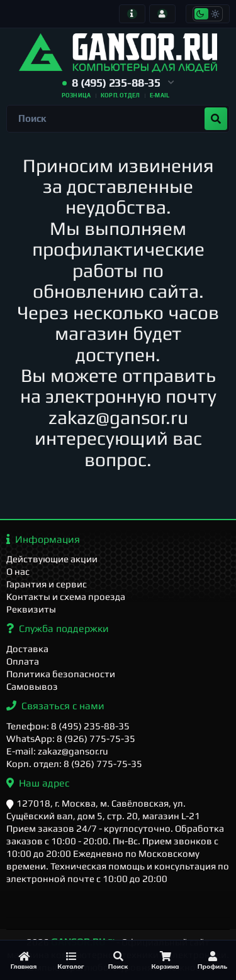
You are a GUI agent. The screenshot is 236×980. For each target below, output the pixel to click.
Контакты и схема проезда (66, 596)
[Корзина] (165, 960)
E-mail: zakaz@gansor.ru (57, 751)
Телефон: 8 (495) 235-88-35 (68, 726)
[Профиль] (212, 960)
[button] (118, 83)
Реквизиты (31, 609)
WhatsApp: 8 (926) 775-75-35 (71, 738)
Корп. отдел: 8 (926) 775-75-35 (74, 764)
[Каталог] (71, 960)
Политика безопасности (61, 674)
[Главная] (24, 960)
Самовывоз (32, 686)
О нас (18, 571)
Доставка (27, 649)
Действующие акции (52, 559)
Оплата (23, 661)
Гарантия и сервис (47, 584)
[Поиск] (118, 960)
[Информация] (132, 14)
